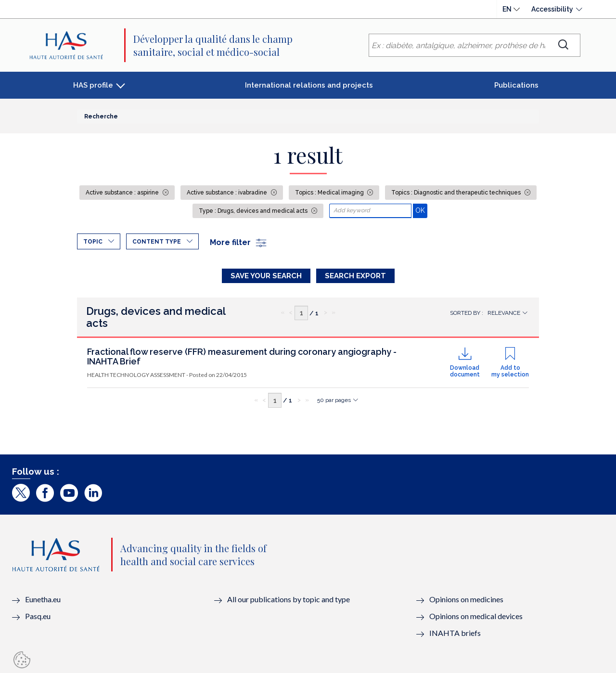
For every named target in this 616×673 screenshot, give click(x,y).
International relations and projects (309, 85)
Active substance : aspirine (123, 193)
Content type (157, 242)
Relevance (504, 313)
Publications (516, 85)
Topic (93, 242)
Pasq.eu (38, 616)
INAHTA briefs (455, 633)
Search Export (355, 276)
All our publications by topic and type (289, 599)
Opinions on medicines (466, 599)
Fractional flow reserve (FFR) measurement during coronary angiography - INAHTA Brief (242, 356)
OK (421, 210)
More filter (239, 242)
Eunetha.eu (43, 599)
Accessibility (552, 9)
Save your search (266, 276)
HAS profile (93, 85)
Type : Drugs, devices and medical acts (254, 211)
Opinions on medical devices (476, 616)
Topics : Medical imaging (330, 193)
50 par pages (334, 400)
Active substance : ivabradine (228, 193)
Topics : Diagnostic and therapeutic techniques (457, 193)
